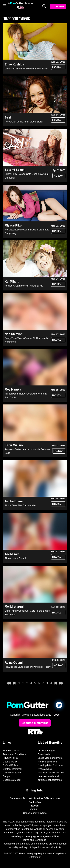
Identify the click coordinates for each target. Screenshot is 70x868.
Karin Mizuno (14, 445)
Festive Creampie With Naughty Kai (24, 286)
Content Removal (12, 769)
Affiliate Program (12, 773)
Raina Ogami (14, 663)
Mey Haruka (13, 390)
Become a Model (12, 780)
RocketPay (35, 802)
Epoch (35, 806)
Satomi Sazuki (15, 170)
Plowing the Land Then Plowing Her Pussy (28, 667)
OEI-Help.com (52, 798)
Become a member (35, 723)
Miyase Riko (13, 225)
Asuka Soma (14, 501)
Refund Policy (10, 765)
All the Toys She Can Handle (20, 505)
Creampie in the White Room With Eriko (26, 69)
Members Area (11, 751)
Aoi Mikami (12, 554)
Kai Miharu (12, 282)
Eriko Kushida (14, 64)
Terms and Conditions (15, 754)
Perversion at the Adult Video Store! (24, 122)
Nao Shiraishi (14, 334)
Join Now (58, 6)
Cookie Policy (10, 762)
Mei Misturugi (14, 607)
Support (7, 776)
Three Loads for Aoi (15, 558)
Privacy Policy (10, 758)
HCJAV (57, 67)
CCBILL (35, 809)
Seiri (8, 117)
